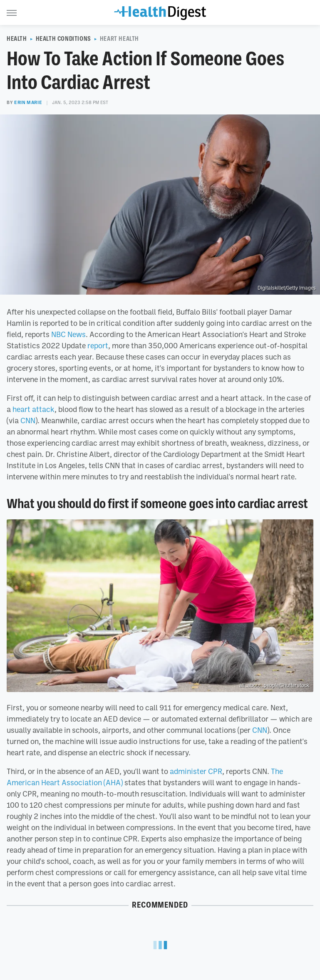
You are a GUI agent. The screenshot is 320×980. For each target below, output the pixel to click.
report (98, 345)
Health (17, 39)
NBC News (68, 334)
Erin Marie (28, 102)
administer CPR (196, 771)
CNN (28, 420)
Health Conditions (63, 39)
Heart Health (119, 39)
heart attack (33, 409)
